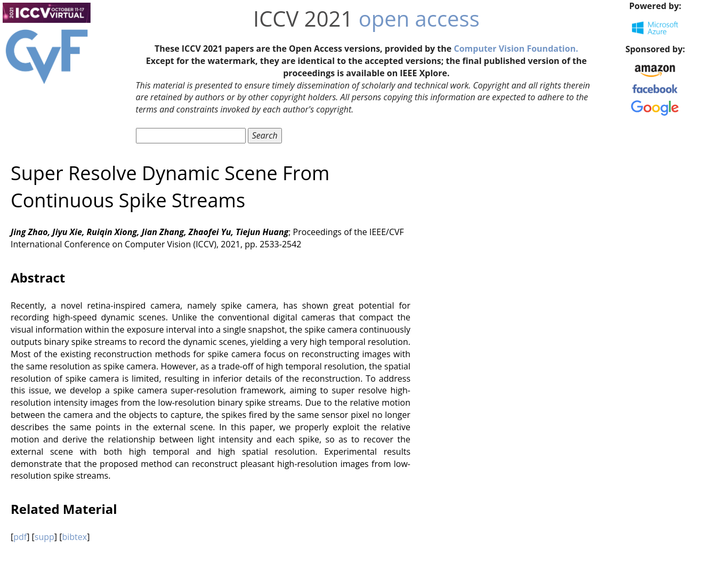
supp (45, 537)
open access (419, 18)
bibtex (74, 537)
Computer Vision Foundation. (516, 49)
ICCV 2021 (303, 18)
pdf (20, 537)
